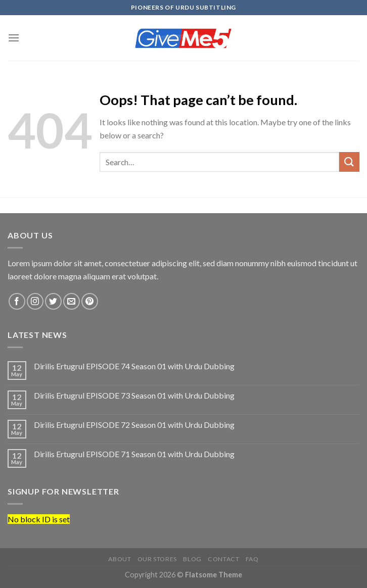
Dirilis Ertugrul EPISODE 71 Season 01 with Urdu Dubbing (134, 454)
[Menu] (14, 38)
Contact (223, 559)
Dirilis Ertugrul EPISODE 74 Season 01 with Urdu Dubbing (134, 366)
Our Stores (157, 559)
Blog (192, 559)
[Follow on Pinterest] (90, 301)
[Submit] (349, 162)
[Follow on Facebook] (17, 301)
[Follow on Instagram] (35, 301)
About (120, 559)
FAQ (252, 559)
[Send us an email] (72, 301)
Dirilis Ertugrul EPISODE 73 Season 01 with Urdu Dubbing (134, 395)
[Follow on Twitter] (53, 301)
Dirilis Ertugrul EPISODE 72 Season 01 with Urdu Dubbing (134, 425)
